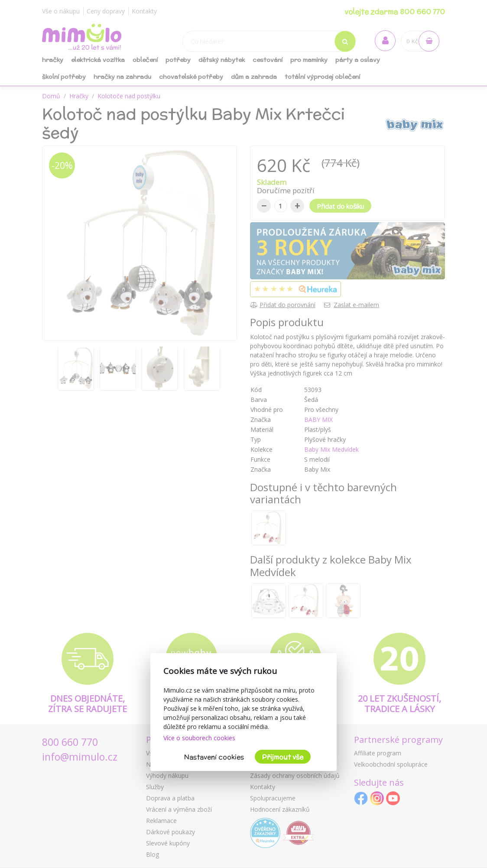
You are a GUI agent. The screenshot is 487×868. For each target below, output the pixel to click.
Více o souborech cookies (199, 738)
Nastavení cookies (214, 757)
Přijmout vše (283, 757)
